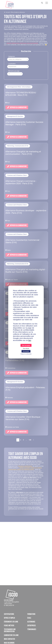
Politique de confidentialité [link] (26, 354)
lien (30, 340)
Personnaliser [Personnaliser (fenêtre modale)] (26, 351)
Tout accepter (26, 345)
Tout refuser (26, 348)
